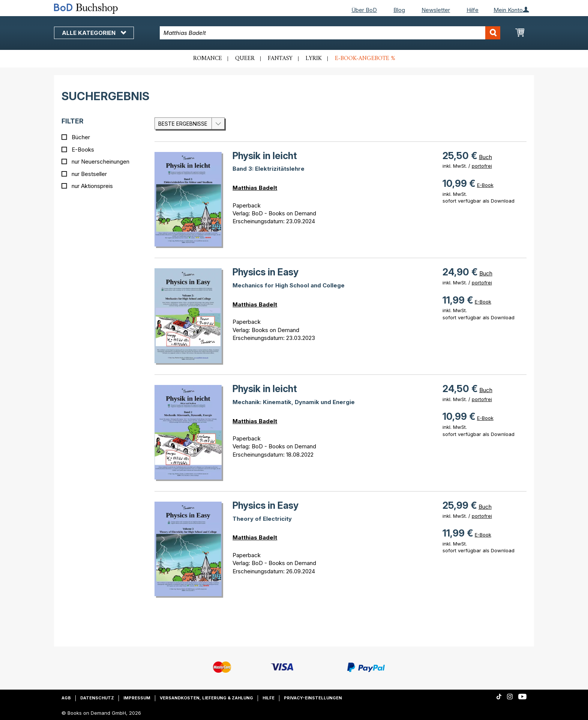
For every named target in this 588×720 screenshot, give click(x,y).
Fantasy (280, 59)
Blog (399, 10)
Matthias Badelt (255, 188)
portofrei (482, 166)
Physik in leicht (265, 156)
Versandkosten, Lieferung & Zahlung (206, 698)
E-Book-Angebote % (365, 59)
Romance (208, 59)
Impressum (137, 698)
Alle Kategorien (94, 33)
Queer (245, 59)
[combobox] (330, 33)
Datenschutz (97, 698)
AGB (66, 698)
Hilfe (472, 10)
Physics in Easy (265, 272)
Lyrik (314, 59)
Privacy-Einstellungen (313, 698)
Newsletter (436, 10)
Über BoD (364, 10)
